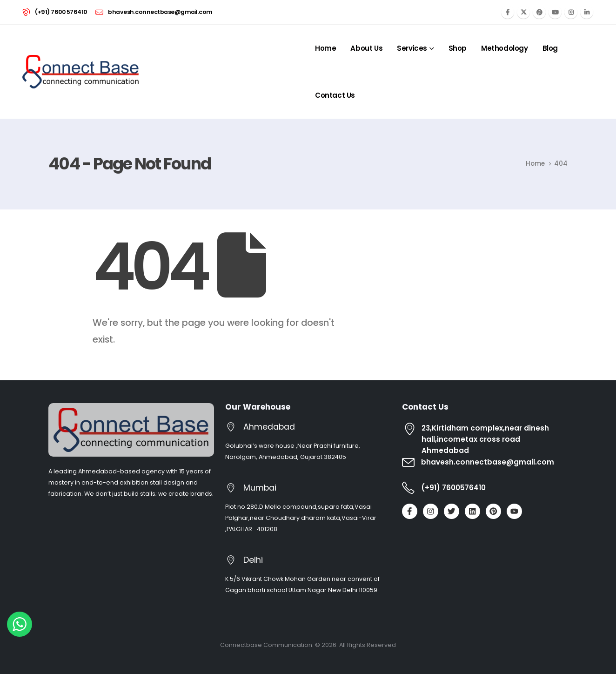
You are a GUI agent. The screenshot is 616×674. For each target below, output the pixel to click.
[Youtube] (555, 12)
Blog (550, 48)
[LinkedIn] (587, 12)
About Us (366, 48)
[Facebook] (508, 12)
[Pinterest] (539, 12)
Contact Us (335, 95)
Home (325, 48)
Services (412, 48)
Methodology (505, 48)
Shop (458, 48)
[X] (523, 12)
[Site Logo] (80, 71)
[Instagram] (571, 12)
